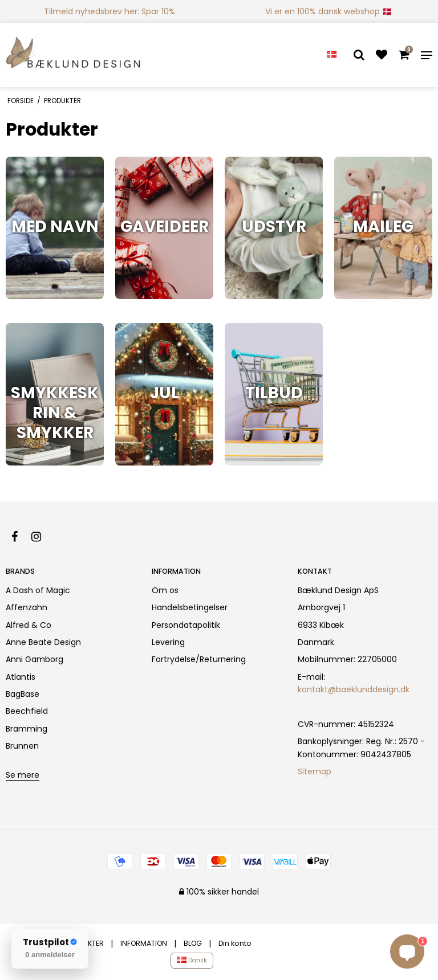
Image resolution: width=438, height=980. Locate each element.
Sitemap (315, 771)
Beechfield (27, 711)
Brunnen (22, 746)
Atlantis (21, 677)
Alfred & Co (29, 625)
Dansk (192, 960)
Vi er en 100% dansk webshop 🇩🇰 (328, 11)
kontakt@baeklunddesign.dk (354, 689)
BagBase (23, 694)
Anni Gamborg (35, 659)
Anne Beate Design (43, 642)
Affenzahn (27, 607)
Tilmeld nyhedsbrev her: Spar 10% (109, 11)
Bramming (27, 729)
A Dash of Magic (38, 590)
